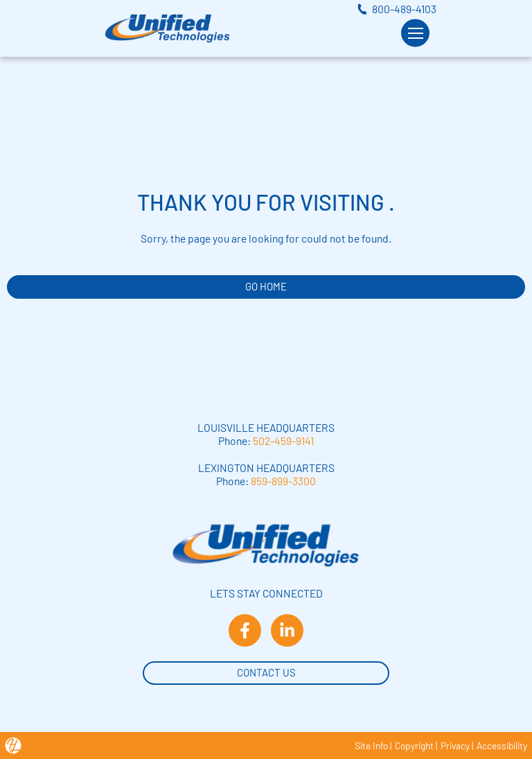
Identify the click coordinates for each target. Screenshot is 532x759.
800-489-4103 (404, 9)
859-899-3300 (283, 481)
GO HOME (266, 286)
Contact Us (266, 671)
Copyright (414, 745)
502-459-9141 (283, 440)
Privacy (455, 745)
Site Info (371, 745)
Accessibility (502, 745)
